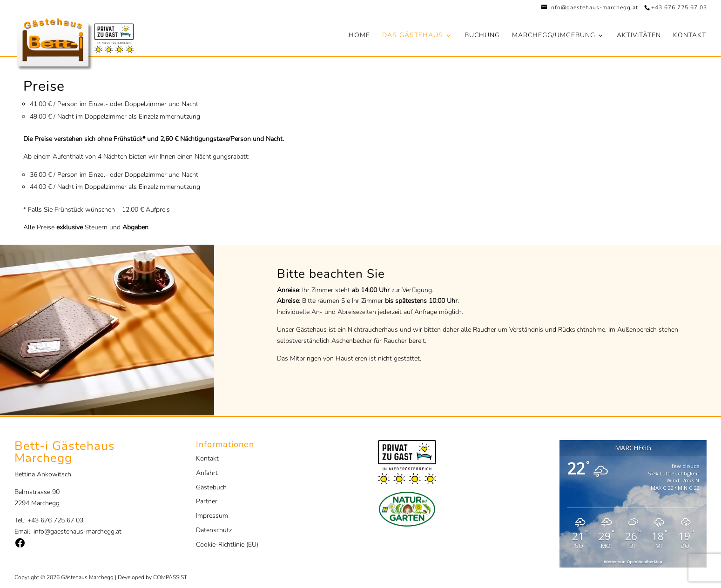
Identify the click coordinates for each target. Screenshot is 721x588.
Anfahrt (207, 473)
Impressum (212, 516)
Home (359, 36)
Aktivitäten (639, 36)
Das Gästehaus (413, 36)
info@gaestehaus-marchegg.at (77, 531)
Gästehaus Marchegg (87, 577)
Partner (207, 501)
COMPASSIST (170, 577)
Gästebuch (211, 487)
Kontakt (690, 36)
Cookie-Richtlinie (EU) (227, 545)
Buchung (482, 36)
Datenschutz (214, 530)
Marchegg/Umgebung (554, 36)
